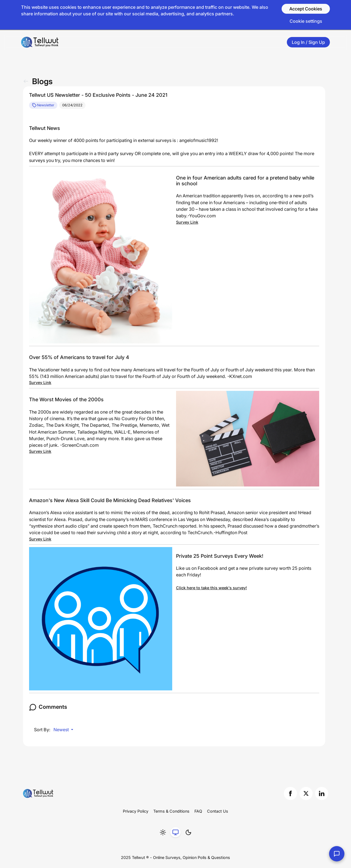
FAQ (198, 811)
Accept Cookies (306, 9)
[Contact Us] (337, 854)
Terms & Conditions (171, 811)
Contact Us (218, 811)
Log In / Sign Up (308, 42)
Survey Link (187, 222)
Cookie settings (306, 21)
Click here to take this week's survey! (211, 588)
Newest (62, 730)
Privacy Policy (136, 811)
